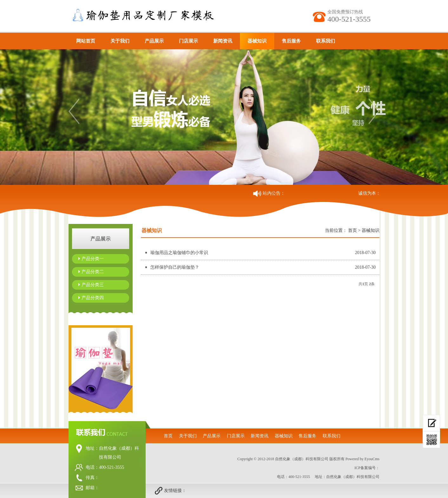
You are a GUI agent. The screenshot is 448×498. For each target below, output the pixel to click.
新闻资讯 (223, 41)
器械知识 (257, 41)
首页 (352, 230)
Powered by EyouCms (362, 459)
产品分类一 (93, 259)
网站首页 (86, 41)
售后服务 (291, 41)
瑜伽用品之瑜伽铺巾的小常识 (179, 253)
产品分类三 (93, 285)
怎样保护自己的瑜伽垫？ (175, 267)
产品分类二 (93, 272)
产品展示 (154, 41)
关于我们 (120, 41)
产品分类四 (93, 298)
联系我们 (326, 41)
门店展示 (188, 41)
